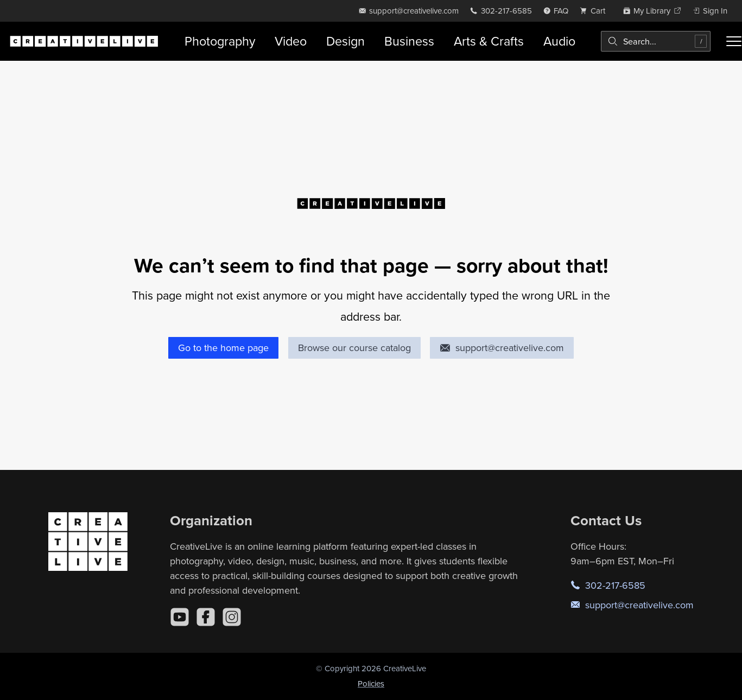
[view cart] (595, 11)
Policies (371, 683)
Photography (220, 41)
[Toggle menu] (734, 41)
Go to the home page (223, 348)
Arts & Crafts (489, 41)
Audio (559, 41)
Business (409, 41)
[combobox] (656, 41)
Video (291, 41)
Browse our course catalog (354, 348)
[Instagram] (232, 617)
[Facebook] (206, 617)
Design (345, 41)
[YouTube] (180, 617)
